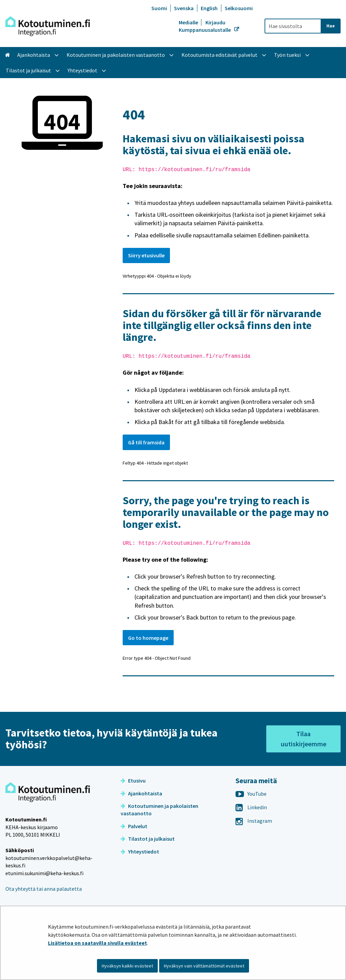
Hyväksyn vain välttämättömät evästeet (204, 966)
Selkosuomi (239, 8)
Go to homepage (148, 638)
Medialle (189, 22)
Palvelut (134, 826)
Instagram (254, 821)
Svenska (184, 8)
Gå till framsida (146, 442)
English (209, 8)
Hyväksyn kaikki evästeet (127, 966)
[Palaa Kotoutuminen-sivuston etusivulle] (48, 26)
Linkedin (251, 807)
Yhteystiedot (140, 851)
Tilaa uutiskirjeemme (304, 739)
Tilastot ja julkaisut (148, 839)
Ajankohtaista (141, 793)
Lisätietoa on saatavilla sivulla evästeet (97, 943)
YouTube (251, 794)
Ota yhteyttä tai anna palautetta (44, 889)
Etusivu (133, 780)
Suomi (159, 8)
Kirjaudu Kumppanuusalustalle (205, 26)
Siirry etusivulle (146, 255)
